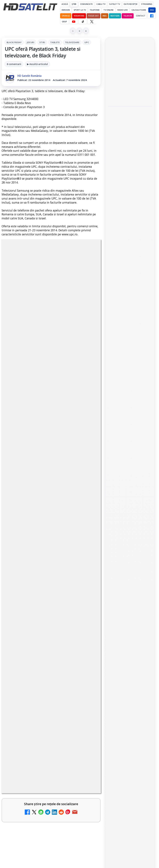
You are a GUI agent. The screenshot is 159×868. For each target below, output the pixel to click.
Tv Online (108, 10)
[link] (51, 792)
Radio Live (123, 10)
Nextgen (115, 16)
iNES (105, 16)
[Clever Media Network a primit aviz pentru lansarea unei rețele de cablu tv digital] (87, 828)
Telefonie (95, 10)
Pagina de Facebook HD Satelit (130, 437)
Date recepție (131, 4)
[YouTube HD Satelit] (74, 22)
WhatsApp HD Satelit (130, 461)
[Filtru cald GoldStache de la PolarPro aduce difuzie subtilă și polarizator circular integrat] (130, 144)
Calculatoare (139, 10)
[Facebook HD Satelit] (152, 16)
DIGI (152, 10)
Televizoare (72, 42)
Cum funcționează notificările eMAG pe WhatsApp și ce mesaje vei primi (128, 168)
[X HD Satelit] (92, 22)
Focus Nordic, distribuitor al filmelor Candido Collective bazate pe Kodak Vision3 (129, 73)
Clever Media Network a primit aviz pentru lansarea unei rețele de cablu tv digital (42, 823)
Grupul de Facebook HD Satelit (130, 450)
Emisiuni (66, 10)
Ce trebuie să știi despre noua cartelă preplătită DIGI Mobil (40, 855)
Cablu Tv (101, 4)
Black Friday (14, 42)
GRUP (64, 22)
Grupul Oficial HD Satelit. (53, 684)
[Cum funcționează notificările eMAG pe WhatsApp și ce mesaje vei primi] (130, 190)
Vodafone (79, 16)
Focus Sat (93, 16)
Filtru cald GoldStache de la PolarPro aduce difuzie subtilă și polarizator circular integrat (128, 120)
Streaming (147, 4)
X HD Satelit (130, 489)
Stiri (42, 42)
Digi (112, 541)
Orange (66, 16)
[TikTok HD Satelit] (83, 22)
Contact (141, 16)
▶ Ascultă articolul (37, 64)
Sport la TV (80, 10)
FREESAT (124, 541)
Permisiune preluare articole (130, 580)
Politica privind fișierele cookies (130, 590)
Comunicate (86, 4)
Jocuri (31, 42)
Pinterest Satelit (130, 498)
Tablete (55, 42)
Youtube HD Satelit (130, 470)
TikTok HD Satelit (130, 480)
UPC (87, 42)
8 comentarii (14, 64)
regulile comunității (55, 675)
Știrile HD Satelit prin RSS (130, 509)
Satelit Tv (114, 4)
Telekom (128, 16)
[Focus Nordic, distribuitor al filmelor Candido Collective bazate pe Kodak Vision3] (130, 94)
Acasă (65, 4)
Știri (74, 4)
